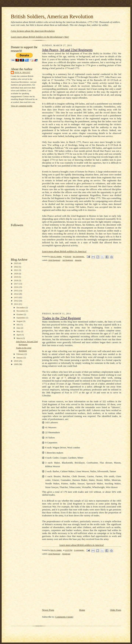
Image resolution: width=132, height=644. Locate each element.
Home (82, 610)
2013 (16, 297)
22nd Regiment (54, 260)
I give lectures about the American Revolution (33, 31)
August (20, 321)
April (19, 335)
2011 (16, 304)
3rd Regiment (68, 260)
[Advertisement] (26, 165)
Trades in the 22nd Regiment (61, 318)
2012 (16, 301)
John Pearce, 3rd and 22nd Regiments (67, 50)
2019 (16, 277)
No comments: (79, 256)
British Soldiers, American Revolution (52, 16)
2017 (16, 284)
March (19, 338)
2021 (16, 270)
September (21, 318)
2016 (16, 287)
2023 (16, 263)
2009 (16, 364)
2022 (16, 267)
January (20, 358)
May (19, 331)
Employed (66, 554)
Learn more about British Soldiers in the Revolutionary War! (40, 37)
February (20, 354)
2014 (16, 294)
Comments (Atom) (64, 617)
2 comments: (79, 550)
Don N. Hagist (22, 72)
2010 (16, 361)
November (21, 311)
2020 (16, 274)
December (21, 308)
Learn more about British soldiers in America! (64, 251)
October (20, 314)
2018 (16, 280)
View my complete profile (22, 106)
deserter (78, 260)
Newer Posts (48, 610)
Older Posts (116, 610)
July (18, 324)
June (19, 328)
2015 (16, 291)
